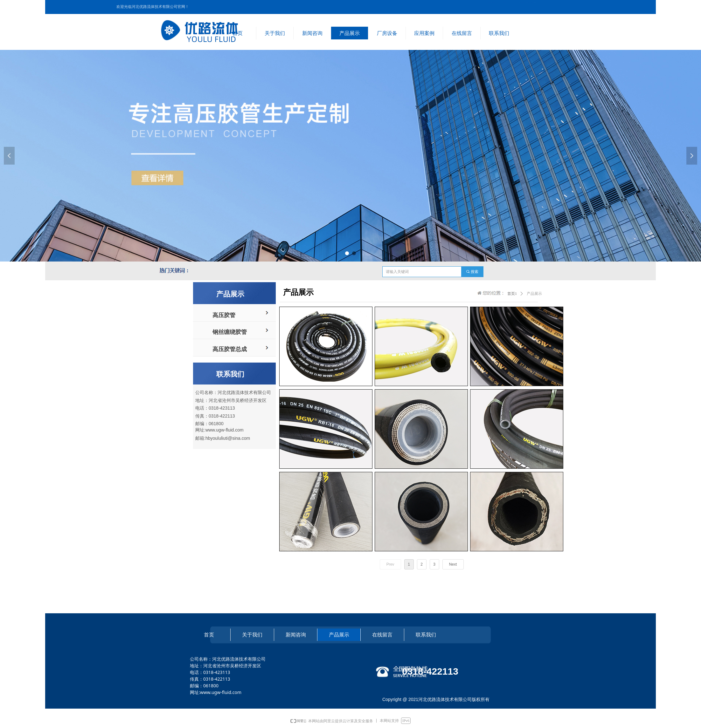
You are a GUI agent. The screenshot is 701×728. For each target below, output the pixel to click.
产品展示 (534, 294)
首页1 (512, 294)
